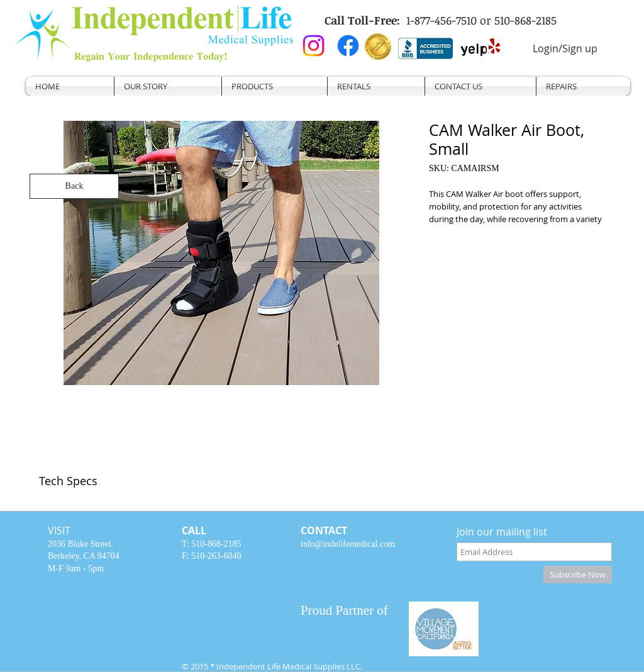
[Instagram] (314, 46)
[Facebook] (348, 46)
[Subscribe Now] (578, 574)
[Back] (74, 186)
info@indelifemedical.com (348, 544)
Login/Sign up (565, 48)
